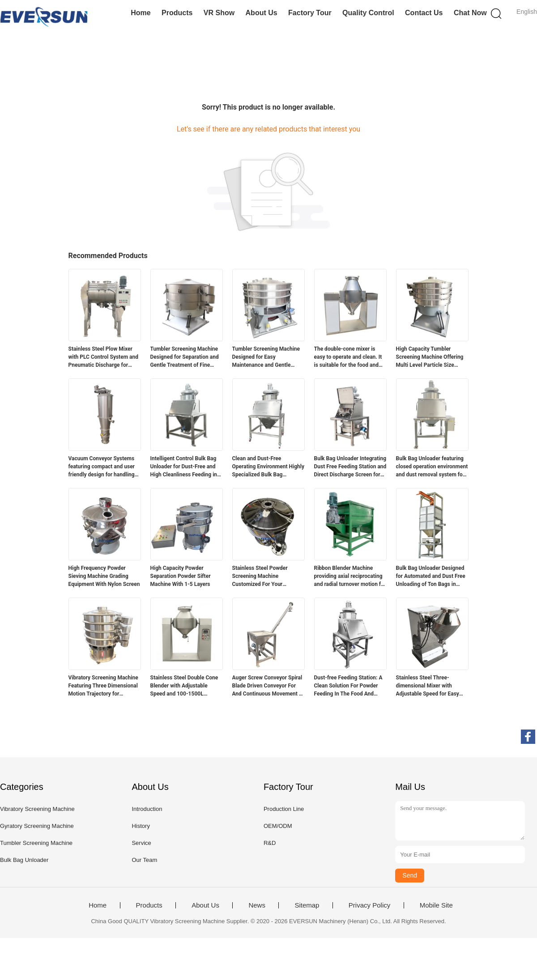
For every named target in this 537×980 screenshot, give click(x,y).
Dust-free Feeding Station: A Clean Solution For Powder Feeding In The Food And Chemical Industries (348, 686)
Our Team (144, 860)
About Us (262, 13)
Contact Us (424, 13)
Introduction (147, 809)
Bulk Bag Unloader (24, 860)
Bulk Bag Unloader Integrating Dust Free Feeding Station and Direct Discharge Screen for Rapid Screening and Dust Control (350, 467)
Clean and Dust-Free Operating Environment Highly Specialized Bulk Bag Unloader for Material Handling (268, 467)
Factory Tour (310, 13)
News (257, 905)
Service (141, 843)
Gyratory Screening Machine (37, 826)
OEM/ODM (278, 826)
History (141, 826)
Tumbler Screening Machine (36, 843)
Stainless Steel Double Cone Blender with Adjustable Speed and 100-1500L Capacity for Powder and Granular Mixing (184, 686)
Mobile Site (436, 905)
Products (177, 13)
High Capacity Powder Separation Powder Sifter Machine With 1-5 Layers (181, 576)
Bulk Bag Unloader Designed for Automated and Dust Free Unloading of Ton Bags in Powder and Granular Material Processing (432, 577)
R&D (270, 843)
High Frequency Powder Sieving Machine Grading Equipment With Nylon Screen (104, 576)
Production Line (284, 809)
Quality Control (368, 13)
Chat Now (470, 13)
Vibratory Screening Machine (37, 809)
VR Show (219, 13)
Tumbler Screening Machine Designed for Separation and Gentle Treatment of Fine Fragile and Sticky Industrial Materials (185, 357)
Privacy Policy (369, 905)
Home (141, 13)
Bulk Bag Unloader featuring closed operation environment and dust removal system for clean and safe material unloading (432, 467)
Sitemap (307, 905)
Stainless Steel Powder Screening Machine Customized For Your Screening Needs (260, 577)
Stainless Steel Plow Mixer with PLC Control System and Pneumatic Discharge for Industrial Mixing (103, 357)
